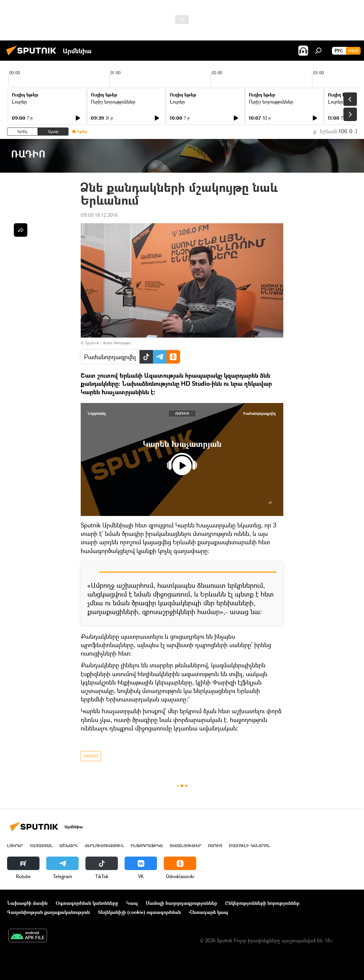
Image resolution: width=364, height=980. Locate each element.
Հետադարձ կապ (209, 912)
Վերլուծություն (104, 846)
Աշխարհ (69, 846)
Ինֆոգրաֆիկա (147, 846)
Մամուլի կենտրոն (249, 846)
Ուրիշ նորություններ (113, 102)
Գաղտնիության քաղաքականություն (48, 912)
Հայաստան (41, 846)
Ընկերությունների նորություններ (262, 903)
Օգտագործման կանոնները (87, 903)
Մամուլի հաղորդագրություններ (181, 903)
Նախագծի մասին (27, 903)
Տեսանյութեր (185, 846)
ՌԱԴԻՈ (182, 413)
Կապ (132, 903)
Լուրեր (19, 102)
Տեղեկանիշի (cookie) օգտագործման (139, 912)
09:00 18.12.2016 (99, 215)
